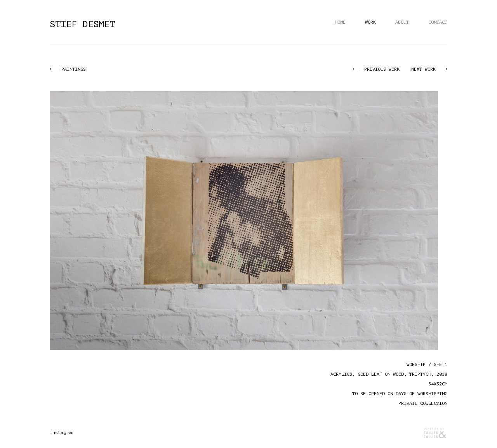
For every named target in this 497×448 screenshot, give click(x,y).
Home (340, 22)
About (402, 22)
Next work (425, 69)
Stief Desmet (82, 24)
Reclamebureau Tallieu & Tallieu (436, 433)
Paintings (72, 69)
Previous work (383, 69)
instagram (62, 432)
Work (370, 22)
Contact (438, 22)
